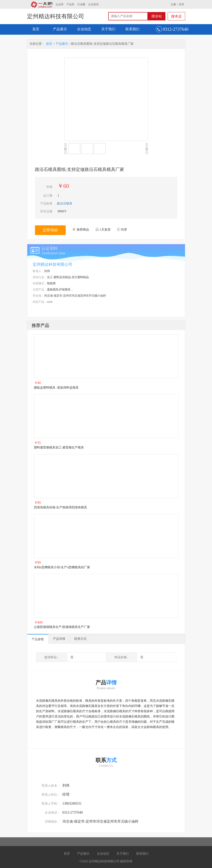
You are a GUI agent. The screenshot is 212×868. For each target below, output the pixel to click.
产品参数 (38, 639)
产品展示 (60, 29)
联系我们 (132, 29)
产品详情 (59, 639)
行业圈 (81, 4)
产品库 (70, 4)
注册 (173, 4)
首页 (36, 29)
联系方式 (80, 639)
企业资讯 (93, 4)
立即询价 (50, 230)
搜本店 (176, 16)
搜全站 (157, 16)
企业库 (60, 4)
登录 (181, 4)
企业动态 (84, 29)
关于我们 (108, 29)
